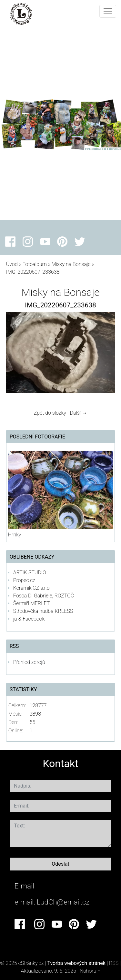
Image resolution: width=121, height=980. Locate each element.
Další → (79, 413)
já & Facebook (29, 619)
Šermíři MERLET (32, 603)
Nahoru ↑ (90, 971)
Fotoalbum (34, 264)
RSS (114, 963)
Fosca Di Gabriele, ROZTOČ (44, 596)
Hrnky (15, 535)
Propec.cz (24, 580)
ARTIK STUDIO (30, 573)
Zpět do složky (50, 413)
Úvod (12, 264)
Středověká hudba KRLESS (43, 611)
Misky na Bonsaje (72, 264)
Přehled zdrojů (29, 662)
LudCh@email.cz (63, 902)
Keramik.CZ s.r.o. (32, 588)
